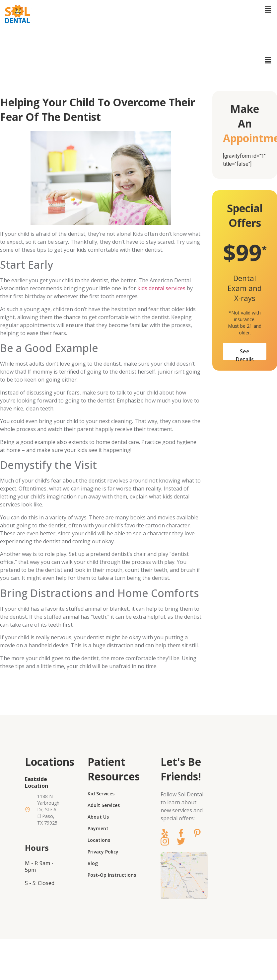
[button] (268, 10)
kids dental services (161, 288)
